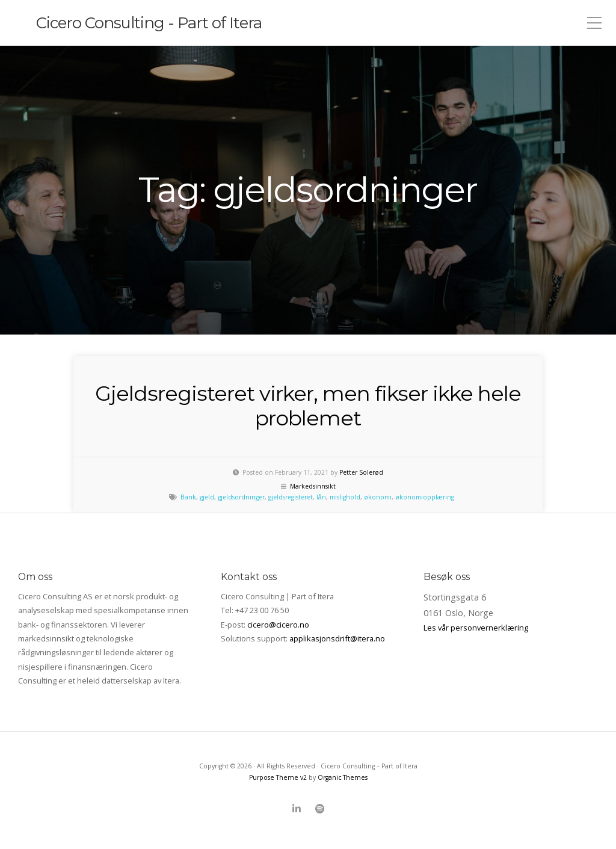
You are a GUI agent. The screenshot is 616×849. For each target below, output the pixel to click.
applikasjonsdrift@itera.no (337, 638)
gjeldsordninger (241, 497)
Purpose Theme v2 (278, 777)
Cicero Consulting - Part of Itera (149, 23)
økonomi (378, 497)
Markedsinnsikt (313, 486)
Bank (188, 497)
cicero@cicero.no (278, 625)
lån (321, 497)
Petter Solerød (361, 472)
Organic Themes (343, 777)
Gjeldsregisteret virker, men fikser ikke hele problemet (308, 406)
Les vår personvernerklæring (476, 628)
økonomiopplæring (425, 497)
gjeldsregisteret (291, 497)
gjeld (207, 497)
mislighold (345, 497)
